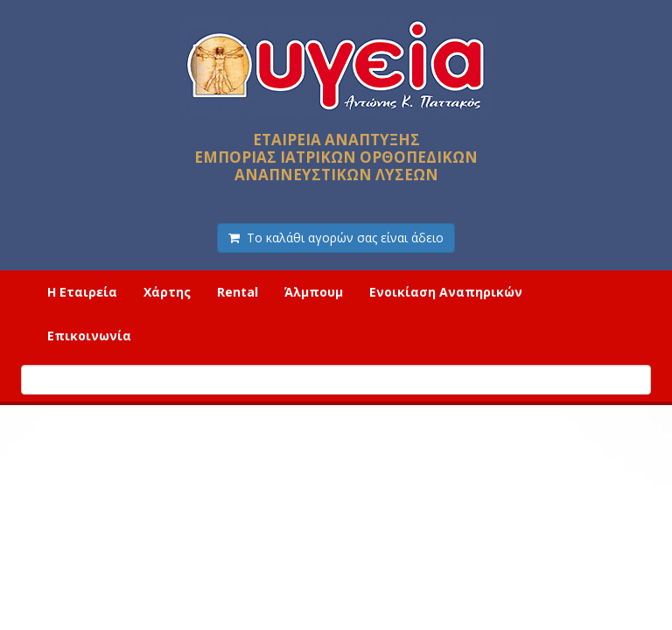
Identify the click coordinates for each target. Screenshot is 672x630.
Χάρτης (167, 292)
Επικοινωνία (89, 336)
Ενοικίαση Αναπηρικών (446, 292)
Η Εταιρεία (82, 292)
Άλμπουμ (314, 292)
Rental (238, 292)
